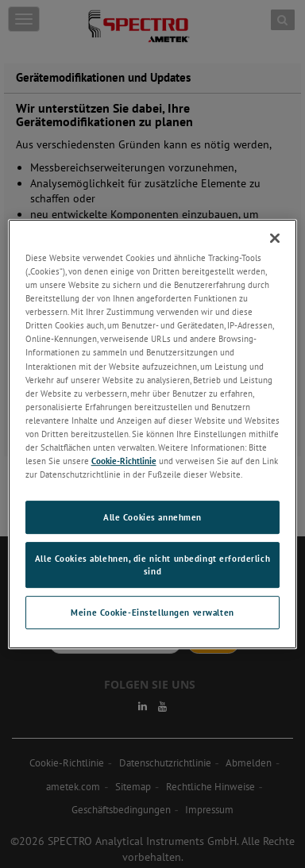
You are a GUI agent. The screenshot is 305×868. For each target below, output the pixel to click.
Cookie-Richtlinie (124, 461)
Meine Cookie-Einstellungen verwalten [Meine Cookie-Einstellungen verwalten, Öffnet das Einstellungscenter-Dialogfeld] (152, 612)
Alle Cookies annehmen (152, 517)
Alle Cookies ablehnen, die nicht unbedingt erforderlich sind (152, 565)
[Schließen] (275, 238)
